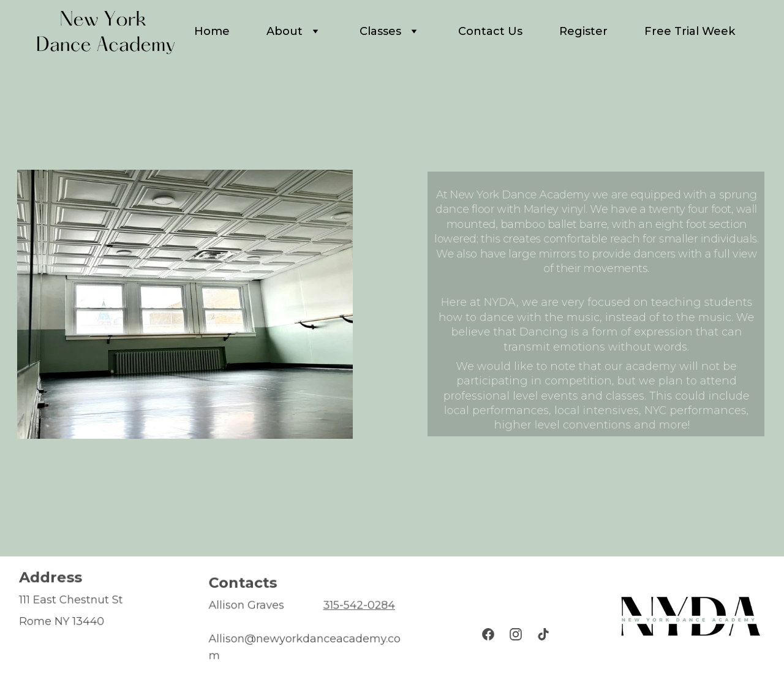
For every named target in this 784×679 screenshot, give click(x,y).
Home (212, 31)
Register (583, 31)
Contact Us (490, 31)
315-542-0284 (358, 606)
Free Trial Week (690, 31)
